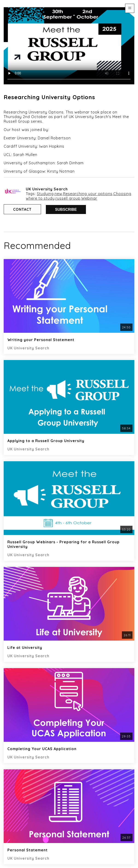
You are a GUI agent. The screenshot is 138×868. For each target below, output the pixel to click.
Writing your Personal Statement (41, 340)
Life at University (25, 648)
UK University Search (47, 189)
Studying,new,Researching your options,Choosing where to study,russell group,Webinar (79, 196)
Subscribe (66, 209)
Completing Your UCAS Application (42, 749)
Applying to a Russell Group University (46, 441)
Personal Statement (28, 850)
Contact (22, 209)
